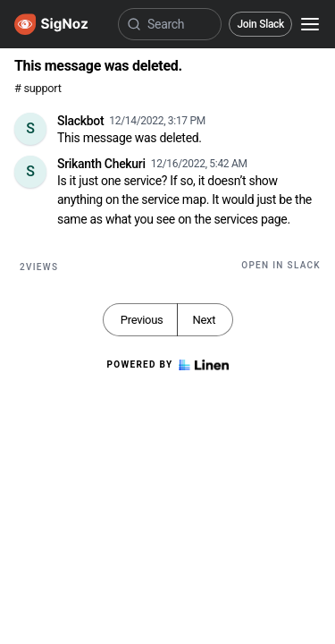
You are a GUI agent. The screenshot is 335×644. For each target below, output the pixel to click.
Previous (142, 320)
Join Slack (260, 24)
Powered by (167, 365)
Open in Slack (281, 265)
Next (204, 320)
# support (38, 88)
